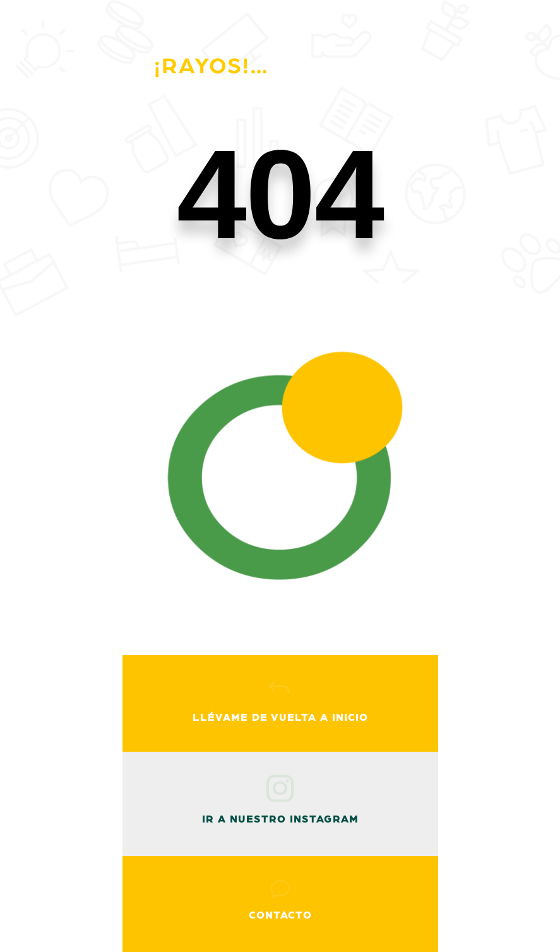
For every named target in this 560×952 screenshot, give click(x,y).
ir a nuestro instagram (280, 819)
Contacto (280, 915)
